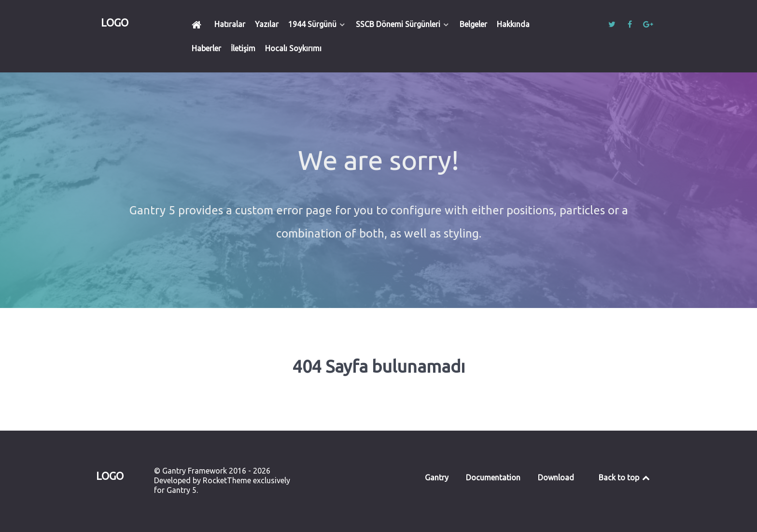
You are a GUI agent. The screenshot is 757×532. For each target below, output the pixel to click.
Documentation (493, 477)
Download (556, 477)
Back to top (625, 477)
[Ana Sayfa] (198, 24)
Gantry (437, 477)
